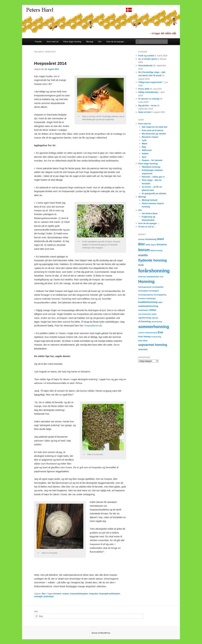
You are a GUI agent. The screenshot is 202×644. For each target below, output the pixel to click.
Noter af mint (145, 112)
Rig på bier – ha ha (147, 105)
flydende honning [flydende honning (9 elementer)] (153, 260)
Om (100, 42)
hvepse (66, 594)
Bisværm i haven (150, 137)
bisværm (57, 594)
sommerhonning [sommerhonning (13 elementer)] (154, 327)
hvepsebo (93, 594)
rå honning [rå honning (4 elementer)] (144, 321)
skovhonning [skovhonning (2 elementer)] (157, 322)
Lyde (144, 140)
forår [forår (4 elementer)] (141, 265)
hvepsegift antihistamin (109, 594)
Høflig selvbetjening (148, 92)
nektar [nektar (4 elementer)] (153, 310)
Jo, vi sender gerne (148, 59)
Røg (144, 147)
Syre (144, 157)
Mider (145, 144)
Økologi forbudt (150, 200)
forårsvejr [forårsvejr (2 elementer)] (142, 277)
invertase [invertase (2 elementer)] (142, 298)
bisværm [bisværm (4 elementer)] (162, 244)
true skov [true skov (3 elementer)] (143, 341)
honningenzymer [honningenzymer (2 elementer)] (145, 287)
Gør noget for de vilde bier (155, 127)
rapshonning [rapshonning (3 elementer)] (145, 318)
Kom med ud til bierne (153, 130)
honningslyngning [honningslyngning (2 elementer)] (146, 295)
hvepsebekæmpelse (79, 594)
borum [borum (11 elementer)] (144, 250)
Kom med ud (53, 42)
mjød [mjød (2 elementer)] (160, 302)
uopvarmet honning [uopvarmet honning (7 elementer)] (153, 345)
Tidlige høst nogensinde (150, 82)
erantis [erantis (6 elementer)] (143, 255)
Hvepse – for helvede (152, 160)
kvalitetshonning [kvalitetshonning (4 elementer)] (148, 302)
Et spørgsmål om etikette (154, 193)
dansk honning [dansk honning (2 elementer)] (156, 250)
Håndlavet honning (151, 167)
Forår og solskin (146, 56)
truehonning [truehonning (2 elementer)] (156, 337)
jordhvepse (49, 596)
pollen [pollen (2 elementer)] (154, 314)
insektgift (38, 596)
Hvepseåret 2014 (50, 63)
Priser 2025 (144, 89)
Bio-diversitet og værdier (154, 134)
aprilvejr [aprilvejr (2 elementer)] (141, 239)
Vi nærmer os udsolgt (149, 99)
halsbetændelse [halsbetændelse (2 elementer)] (153, 277)
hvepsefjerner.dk (93, 325)
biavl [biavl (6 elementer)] (160, 239)
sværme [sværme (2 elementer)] (141, 333)
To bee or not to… (147, 227)
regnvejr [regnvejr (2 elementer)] (155, 318)
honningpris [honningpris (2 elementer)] (154, 291)
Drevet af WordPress (101, 633)
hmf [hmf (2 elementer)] (162, 277)
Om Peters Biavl (150, 213)
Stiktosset (147, 150)
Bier (44, 594)
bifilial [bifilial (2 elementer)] (148, 245)
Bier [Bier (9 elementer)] (142, 244)
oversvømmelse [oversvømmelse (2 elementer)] (145, 314)
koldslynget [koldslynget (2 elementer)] (151, 298)
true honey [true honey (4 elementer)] (144, 336)
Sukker (145, 153)
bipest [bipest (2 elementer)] (153, 245)
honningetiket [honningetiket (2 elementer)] (158, 287)
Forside (38, 42)
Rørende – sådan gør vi (153, 177)
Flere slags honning (72, 42)
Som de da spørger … (116, 42)
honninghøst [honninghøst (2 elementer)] (143, 291)
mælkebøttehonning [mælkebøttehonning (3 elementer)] (148, 306)
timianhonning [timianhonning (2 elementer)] (151, 333)
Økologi (90, 42)
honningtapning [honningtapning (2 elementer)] (160, 295)
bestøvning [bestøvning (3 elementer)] (151, 239)
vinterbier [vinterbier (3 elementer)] (143, 349)
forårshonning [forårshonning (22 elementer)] (154, 271)
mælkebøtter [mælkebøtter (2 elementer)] (143, 310)
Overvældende (145, 66)
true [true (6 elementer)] (160, 332)
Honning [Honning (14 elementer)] (146, 281)
